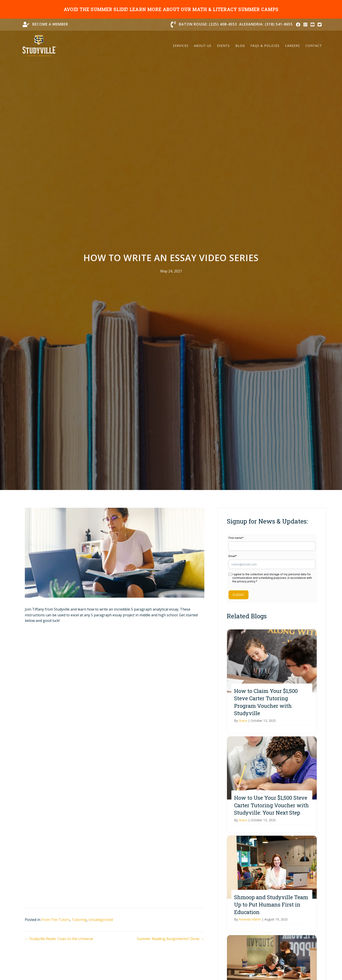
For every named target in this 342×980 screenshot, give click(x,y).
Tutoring (79, 920)
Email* (233, 556)
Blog (240, 46)
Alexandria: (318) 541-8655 (266, 24)
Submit (238, 595)
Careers (292, 46)
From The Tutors (56, 920)
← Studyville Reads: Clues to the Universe (59, 939)
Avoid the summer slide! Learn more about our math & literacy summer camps (171, 9)
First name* (236, 538)
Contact (314, 46)
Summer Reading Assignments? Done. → (171, 939)
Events (223, 46)
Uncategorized (101, 920)
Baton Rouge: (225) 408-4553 (208, 24)
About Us (203, 46)
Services (181, 46)
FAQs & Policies (265, 46)
